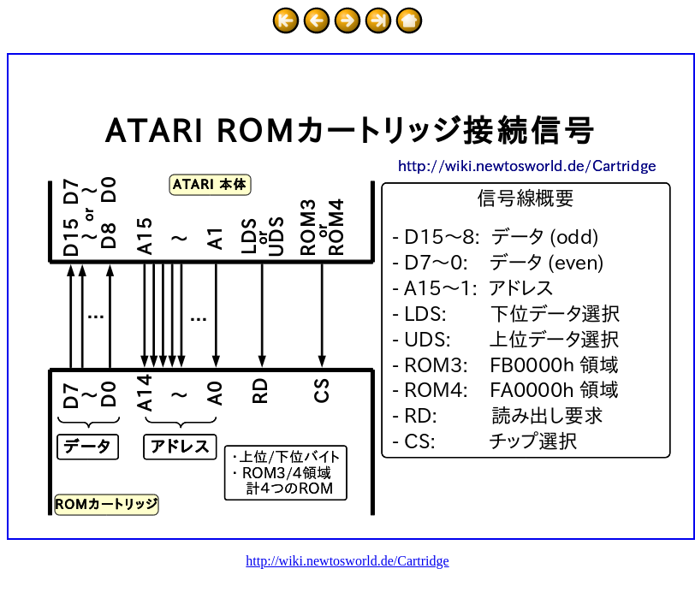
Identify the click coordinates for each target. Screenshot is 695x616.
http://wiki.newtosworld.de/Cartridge (347, 561)
